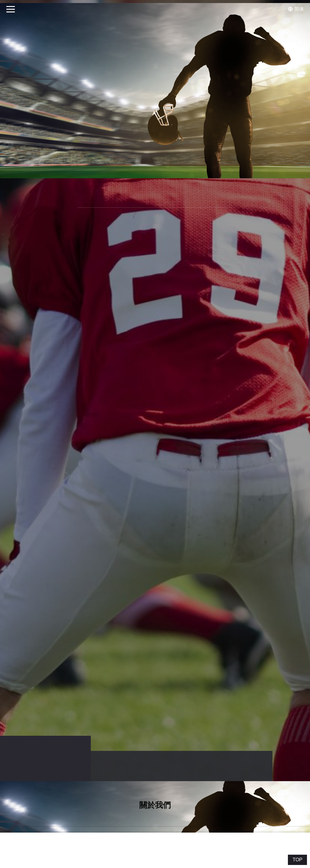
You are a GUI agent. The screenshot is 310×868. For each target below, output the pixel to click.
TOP (297, 860)
